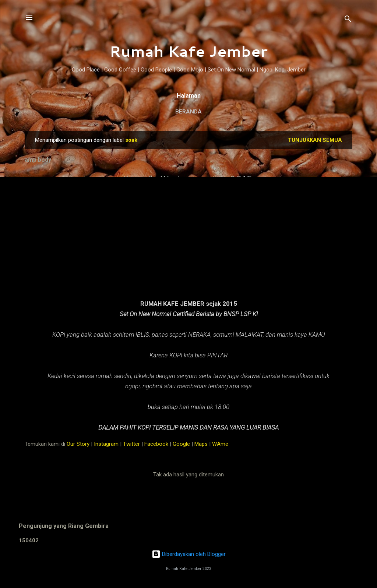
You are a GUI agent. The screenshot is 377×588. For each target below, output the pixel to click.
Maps (201, 444)
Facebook (156, 444)
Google (181, 444)
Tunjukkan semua (315, 140)
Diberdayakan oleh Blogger (189, 554)
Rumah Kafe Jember (188, 51)
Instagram (106, 444)
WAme (220, 444)
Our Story (78, 444)
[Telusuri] (348, 20)
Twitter (131, 444)
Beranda (188, 112)
